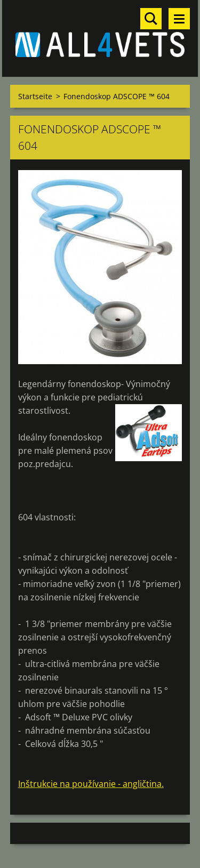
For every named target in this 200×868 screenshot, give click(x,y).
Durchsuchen (151, 19)
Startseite (35, 96)
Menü (179, 19)
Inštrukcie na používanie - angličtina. (91, 784)
